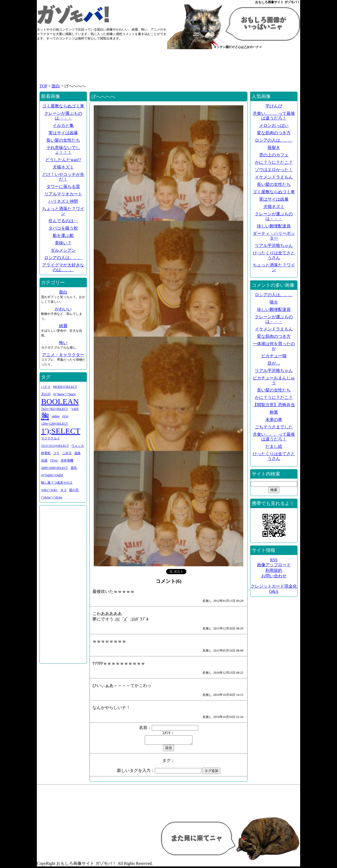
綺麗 (63, 326)
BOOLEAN (60, 401)
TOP (43, 86)
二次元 (67, 453)
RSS (274, 560)
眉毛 (74, 468)
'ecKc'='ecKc (49, 490)
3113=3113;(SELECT (55, 446)
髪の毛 (74, 490)
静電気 (46, 453)
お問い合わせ (274, 576)
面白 (56, 86)
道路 (77, 453)
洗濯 (44, 460)
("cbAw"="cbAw (52, 497)
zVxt (65, 416)
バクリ (46, 387)
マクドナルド (51, 438)
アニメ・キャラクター (63, 355)
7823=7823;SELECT (54, 409)
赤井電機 (67, 460)
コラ (56, 453)
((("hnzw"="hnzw (64, 394)
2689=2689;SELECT (54, 468)
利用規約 (274, 570)
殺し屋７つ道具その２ (57, 483)
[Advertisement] (168, 69)
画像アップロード (274, 565)
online (56, 416)
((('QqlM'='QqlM (52, 475)
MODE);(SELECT (65, 387)
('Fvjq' (54, 460)
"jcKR (75, 409)
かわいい (63, 309)
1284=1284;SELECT (54, 424)
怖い (63, 343)
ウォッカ (78, 446)
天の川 (46, 394)
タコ (63, 490)
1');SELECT (61, 431)
